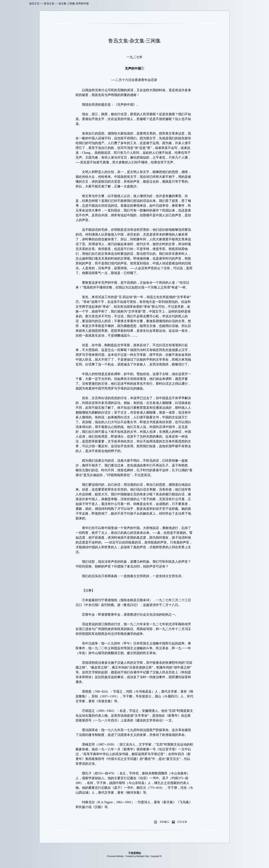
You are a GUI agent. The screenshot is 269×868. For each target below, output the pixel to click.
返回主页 (34, 4)
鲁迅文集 (49, 4)
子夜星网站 (135, 853)
